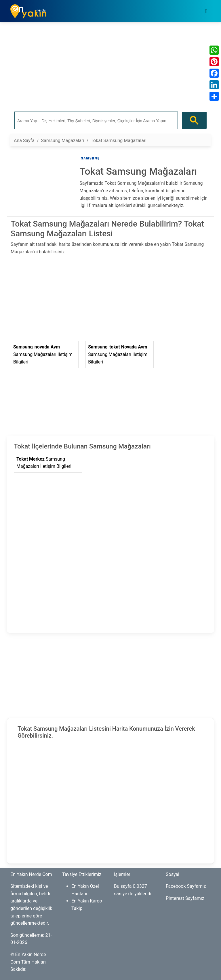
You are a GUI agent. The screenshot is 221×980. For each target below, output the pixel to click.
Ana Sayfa (24, 141)
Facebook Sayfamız (186, 886)
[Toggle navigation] (206, 11)
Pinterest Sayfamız (185, 898)
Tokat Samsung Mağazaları (119, 141)
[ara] (96, 120)
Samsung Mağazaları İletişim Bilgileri (43, 354)
